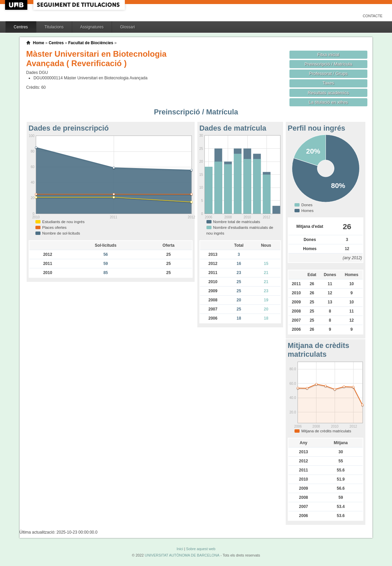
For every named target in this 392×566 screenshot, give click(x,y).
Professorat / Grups (328, 73)
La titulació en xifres (328, 102)
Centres (21, 27)
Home (39, 43)
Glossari (128, 27)
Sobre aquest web (201, 549)
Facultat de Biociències (91, 43)
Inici (180, 549)
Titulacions (54, 27)
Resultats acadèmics (328, 93)
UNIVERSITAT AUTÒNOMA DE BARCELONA (182, 555)
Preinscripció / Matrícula (328, 64)
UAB (17, 5)
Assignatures (92, 27)
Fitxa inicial (328, 55)
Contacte (373, 16)
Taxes (328, 83)
